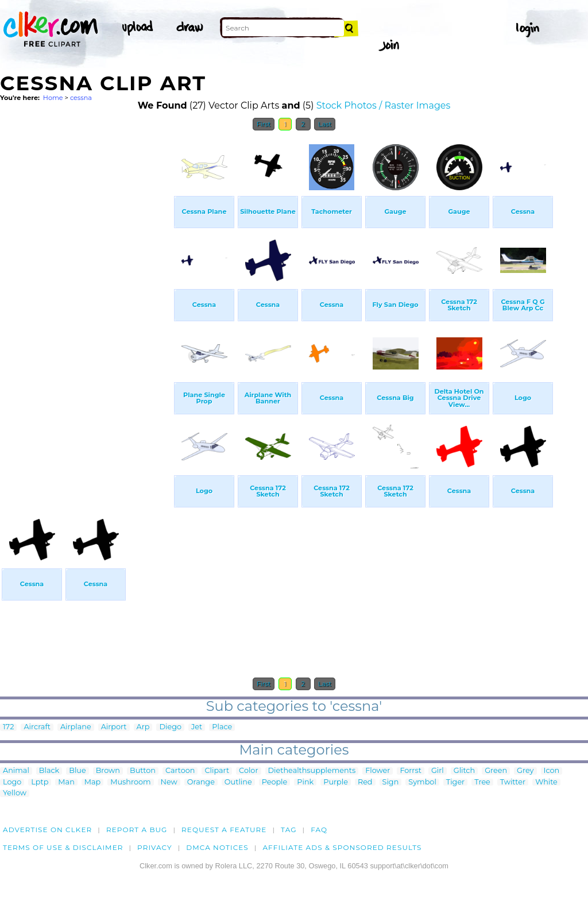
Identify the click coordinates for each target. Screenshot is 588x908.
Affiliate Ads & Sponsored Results (342, 847)
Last (325, 124)
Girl (438, 771)
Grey (525, 771)
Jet (197, 727)
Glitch (464, 771)
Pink (305, 782)
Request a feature (224, 830)
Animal (16, 771)
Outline (238, 782)
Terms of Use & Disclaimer (63, 847)
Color (248, 771)
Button (143, 771)
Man (66, 782)
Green (496, 771)
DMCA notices (217, 847)
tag (289, 830)
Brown (108, 771)
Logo (12, 782)
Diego (170, 727)
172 (8, 727)
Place (222, 727)
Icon (552, 771)
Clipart (217, 771)
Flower (378, 771)
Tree (482, 782)
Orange (201, 782)
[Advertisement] (86, 309)
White (546, 782)
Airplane (76, 727)
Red (365, 782)
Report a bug (137, 830)
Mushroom (130, 782)
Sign (391, 782)
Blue (77, 771)
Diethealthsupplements (312, 771)
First (264, 124)
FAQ (319, 830)
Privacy (155, 847)
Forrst (410, 771)
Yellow (15, 793)
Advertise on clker (47, 830)
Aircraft (37, 727)
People (275, 782)
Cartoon (180, 771)
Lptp (40, 782)
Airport (114, 727)
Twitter (513, 782)
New (169, 782)
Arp (143, 727)
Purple (336, 782)
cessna (81, 98)
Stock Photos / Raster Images (384, 105)
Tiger (455, 782)
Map (92, 782)
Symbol (422, 782)
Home (53, 98)
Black (49, 771)
